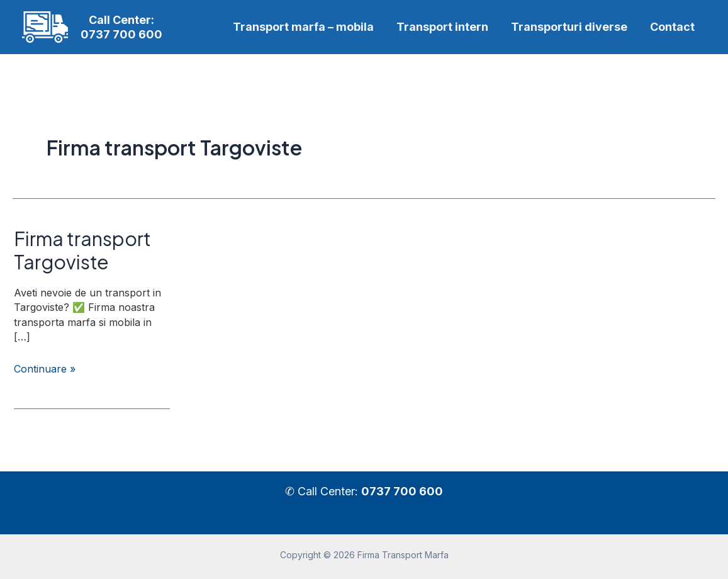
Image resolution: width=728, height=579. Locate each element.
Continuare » (45, 369)
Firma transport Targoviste (82, 250)
